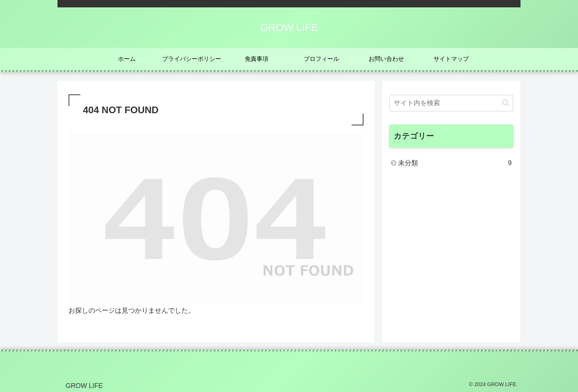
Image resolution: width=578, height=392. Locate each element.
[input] (451, 103)
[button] (506, 103)
